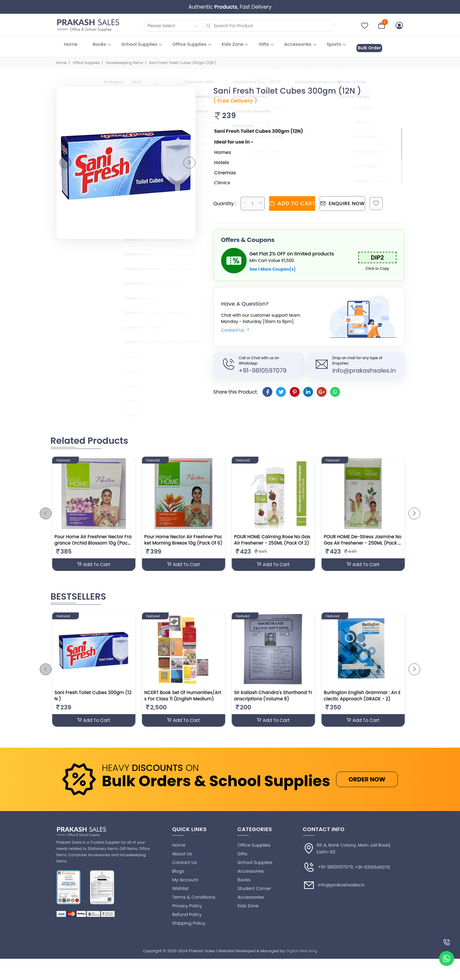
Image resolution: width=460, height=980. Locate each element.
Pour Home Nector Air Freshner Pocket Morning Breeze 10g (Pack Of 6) (185, 539)
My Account (185, 884)
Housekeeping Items (125, 58)
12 (244, 736)
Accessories (298, 44)
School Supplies (139, 44)
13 (253, 736)
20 (315, 736)
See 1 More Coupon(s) (273, 264)
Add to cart (296, 199)
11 (235, 736)
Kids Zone (233, 44)
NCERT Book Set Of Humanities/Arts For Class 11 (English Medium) (185, 699)
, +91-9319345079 (371, 872)
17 (289, 736)
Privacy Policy (187, 910)
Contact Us (235, 325)
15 (271, 736)
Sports (334, 44)
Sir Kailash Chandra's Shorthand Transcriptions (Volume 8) (275, 699)
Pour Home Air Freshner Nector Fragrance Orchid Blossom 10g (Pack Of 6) (95, 542)
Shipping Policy (189, 928)
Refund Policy (187, 919)
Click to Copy (377, 263)
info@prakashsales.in (364, 365)
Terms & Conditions (194, 902)
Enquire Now (354, 199)
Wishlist (180, 893)
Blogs (178, 876)
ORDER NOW (367, 784)
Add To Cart (95, 564)
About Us (182, 858)
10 (226, 736)
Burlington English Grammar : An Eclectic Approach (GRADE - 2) (364, 699)
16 (280, 736)
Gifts (264, 44)
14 (262, 736)
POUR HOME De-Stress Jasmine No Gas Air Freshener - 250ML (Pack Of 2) (365, 542)
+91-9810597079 (263, 365)
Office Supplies (189, 44)
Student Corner (254, 893)
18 (297, 736)
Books (100, 44)
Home (71, 44)
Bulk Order (374, 44)
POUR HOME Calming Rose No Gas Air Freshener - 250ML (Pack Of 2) (274, 539)
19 (306, 736)
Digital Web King (302, 956)
